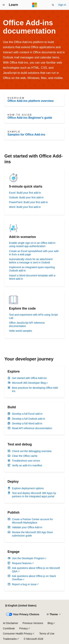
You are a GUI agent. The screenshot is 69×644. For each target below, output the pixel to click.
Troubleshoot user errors (26, 461)
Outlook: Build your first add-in (26, 197)
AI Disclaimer (10, 623)
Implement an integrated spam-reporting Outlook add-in (32, 269)
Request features (22, 563)
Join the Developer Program (28, 558)
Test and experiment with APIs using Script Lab (33, 316)
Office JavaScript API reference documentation (27, 324)
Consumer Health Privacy (18, 634)
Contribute (9, 628)
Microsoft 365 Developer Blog (29, 383)
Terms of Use (47, 634)
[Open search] (53, 5)
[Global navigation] (4, 5)
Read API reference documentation (32, 428)
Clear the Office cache (25, 456)
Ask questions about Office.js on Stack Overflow (34, 578)
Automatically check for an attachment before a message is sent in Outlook (31, 261)
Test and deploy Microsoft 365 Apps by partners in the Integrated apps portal (34, 495)
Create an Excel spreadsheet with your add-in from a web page (34, 253)
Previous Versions (33, 623)
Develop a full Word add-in (27, 423)
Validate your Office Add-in (27, 527)
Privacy (24, 628)
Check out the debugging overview (32, 451)
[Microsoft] (35, 5)
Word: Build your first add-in (25, 207)
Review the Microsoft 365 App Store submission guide (32, 534)
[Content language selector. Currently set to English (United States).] (21, 606)
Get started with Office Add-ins (29, 378)
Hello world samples (21, 331)
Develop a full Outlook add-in (29, 419)
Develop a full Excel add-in (27, 414)
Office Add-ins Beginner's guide (30, 118)
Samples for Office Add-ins (26, 135)
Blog (50, 623)
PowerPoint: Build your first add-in (28, 202)
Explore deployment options (28, 488)
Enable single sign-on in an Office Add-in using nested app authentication (32, 245)
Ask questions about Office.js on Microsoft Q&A (36, 570)
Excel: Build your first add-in (25, 193)
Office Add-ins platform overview (31, 101)
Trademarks (10, 639)
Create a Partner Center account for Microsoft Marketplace (32, 521)
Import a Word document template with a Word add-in (32, 277)
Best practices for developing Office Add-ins (35, 389)
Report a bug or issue (24, 584)
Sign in (62, 5)
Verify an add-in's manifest (27, 465)
